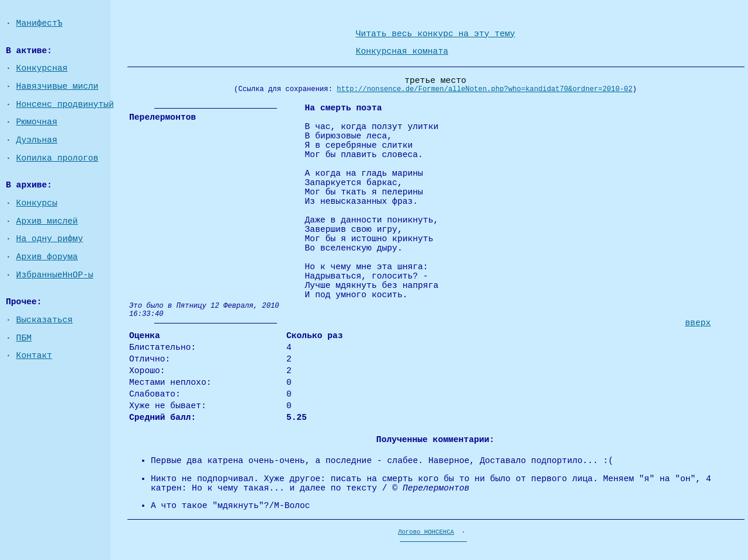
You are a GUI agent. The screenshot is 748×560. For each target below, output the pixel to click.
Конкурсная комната (402, 51)
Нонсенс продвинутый (65, 105)
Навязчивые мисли (58, 86)
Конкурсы (37, 203)
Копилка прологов (58, 158)
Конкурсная (42, 68)
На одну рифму (50, 239)
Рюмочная (37, 122)
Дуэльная (37, 140)
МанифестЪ (39, 23)
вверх (698, 323)
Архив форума (47, 257)
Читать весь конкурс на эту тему (436, 34)
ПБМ (24, 338)
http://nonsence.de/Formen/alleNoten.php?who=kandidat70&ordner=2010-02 (484, 89)
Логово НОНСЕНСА (426, 532)
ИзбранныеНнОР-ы (55, 275)
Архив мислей (47, 221)
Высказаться (45, 320)
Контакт (34, 356)
